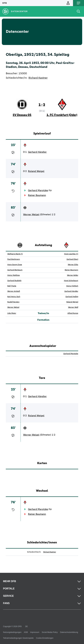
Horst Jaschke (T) (71, 254)
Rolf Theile (12, 286)
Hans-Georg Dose (15, 265)
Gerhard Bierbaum (15, 270)
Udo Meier (12, 313)
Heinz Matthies (14, 275)
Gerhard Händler (37, 152)
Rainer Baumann (37, 195)
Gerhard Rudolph (14, 281)
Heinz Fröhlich (72, 286)
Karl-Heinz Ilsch (14, 297)
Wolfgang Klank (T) (15, 254)
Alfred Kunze (73, 313)
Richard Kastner (38, 78)
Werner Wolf (73, 307)
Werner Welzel (31, 215)
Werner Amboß (14, 291)
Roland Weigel (36, 171)
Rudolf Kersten (13, 302)
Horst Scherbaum (71, 281)
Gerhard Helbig (72, 297)
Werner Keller (73, 275)
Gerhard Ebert (72, 259)
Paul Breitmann (14, 259)
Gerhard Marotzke (38, 190)
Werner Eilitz (73, 265)
